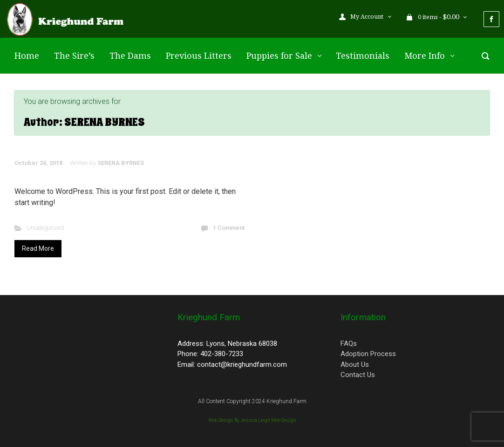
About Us (355, 364)
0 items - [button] (433, 17)
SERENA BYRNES (121, 163)
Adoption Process (368, 354)
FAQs (349, 344)
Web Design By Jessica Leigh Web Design (252, 420)
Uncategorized (45, 228)
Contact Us (358, 375)
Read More (38, 248)
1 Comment (229, 228)
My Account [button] (362, 17)
